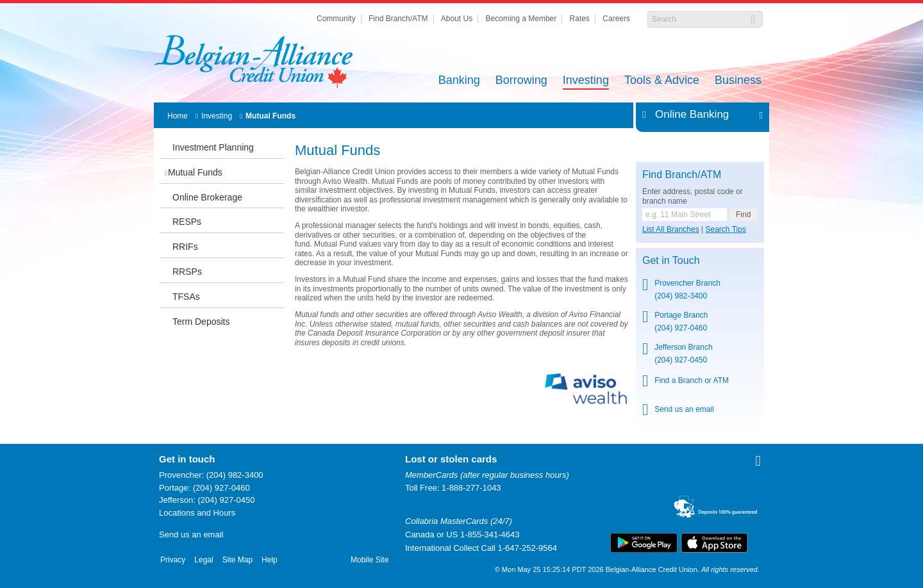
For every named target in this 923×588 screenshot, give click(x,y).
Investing (586, 81)
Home (178, 116)
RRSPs (187, 272)
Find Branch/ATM (398, 19)
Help (270, 560)
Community (336, 19)
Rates (580, 19)
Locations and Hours (197, 513)
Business (738, 81)
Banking (459, 81)
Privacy (173, 560)
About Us (457, 19)
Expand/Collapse (757, 115)
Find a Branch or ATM (692, 380)
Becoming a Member (521, 19)
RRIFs (185, 247)
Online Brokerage (207, 197)
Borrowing (521, 81)
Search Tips (726, 229)
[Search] (698, 19)
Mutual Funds (270, 116)
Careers (616, 19)
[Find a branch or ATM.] (685, 215)
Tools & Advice (662, 81)
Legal (204, 560)
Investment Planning (213, 147)
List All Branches (671, 229)
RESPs (187, 222)
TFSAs (186, 297)
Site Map (237, 560)
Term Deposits (201, 322)
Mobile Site (370, 560)
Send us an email (684, 409)
